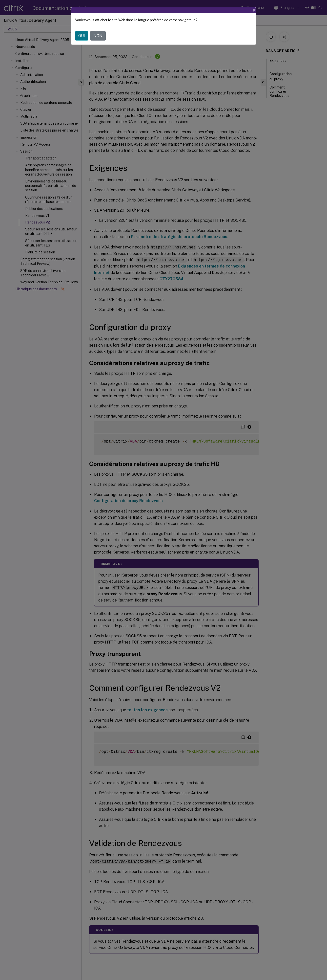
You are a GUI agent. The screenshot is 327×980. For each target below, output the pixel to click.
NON (98, 36)
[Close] (254, 10)
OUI (82, 36)
